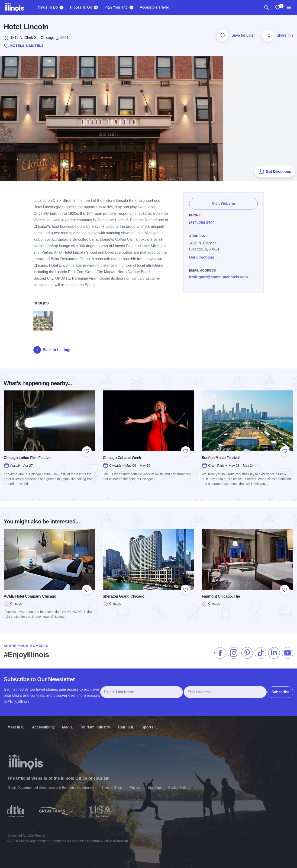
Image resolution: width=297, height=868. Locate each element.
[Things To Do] (62, 7)
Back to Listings (52, 350)
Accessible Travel (154, 7)
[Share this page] (268, 35)
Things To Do (47, 7)
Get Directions (275, 172)
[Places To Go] (96, 7)
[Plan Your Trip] (131, 7)
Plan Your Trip (116, 7)
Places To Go (81, 7)
